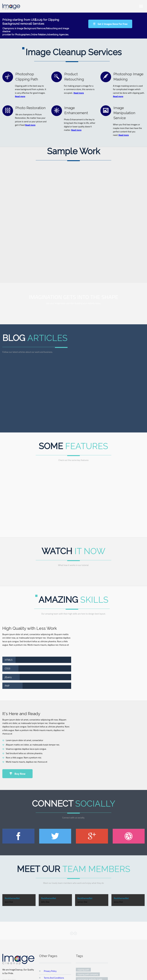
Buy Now (17, 707)
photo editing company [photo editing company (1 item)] (88, 929)
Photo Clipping (89, 973)
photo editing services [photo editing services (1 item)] (88, 934)
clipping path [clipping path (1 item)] (83, 904)
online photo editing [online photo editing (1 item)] (87, 925)
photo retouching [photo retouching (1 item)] (85, 948)
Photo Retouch (105, 973)
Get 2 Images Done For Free (110, 24)
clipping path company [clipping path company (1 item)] (88, 908)
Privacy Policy (50, 905)
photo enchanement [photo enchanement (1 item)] (87, 939)
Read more (20, 96)
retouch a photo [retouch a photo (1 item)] (85, 953)
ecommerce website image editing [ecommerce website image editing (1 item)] (90, 914)
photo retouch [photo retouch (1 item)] (84, 943)
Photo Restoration (72, 973)
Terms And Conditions (54, 912)
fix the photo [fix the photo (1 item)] (83, 920)
